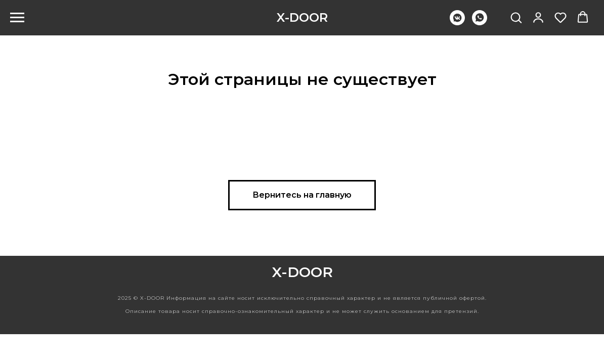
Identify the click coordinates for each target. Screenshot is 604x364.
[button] (516, 17)
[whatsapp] (480, 22)
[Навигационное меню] (17, 18)
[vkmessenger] (457, 22)
